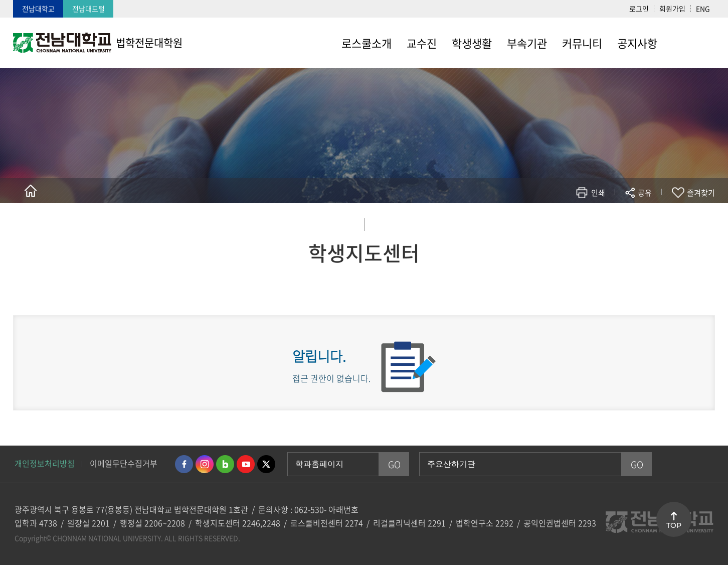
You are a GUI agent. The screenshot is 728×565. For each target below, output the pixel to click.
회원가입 (672, 9)
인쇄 (598, 193)
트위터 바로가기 (266, 464)
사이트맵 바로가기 (690, 43)
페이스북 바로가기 (184, 464)
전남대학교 (38, 9)
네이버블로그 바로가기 (225, 464)
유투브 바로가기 (246, 464)
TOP (674, 525)
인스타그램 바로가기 (205, 464)
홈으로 (31, 191)
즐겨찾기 (701, 193)
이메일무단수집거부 (124, 463)
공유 (645, 193)
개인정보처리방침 (45, 463)
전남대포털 (88, 9)
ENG (703, 9)
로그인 (639, 9)
